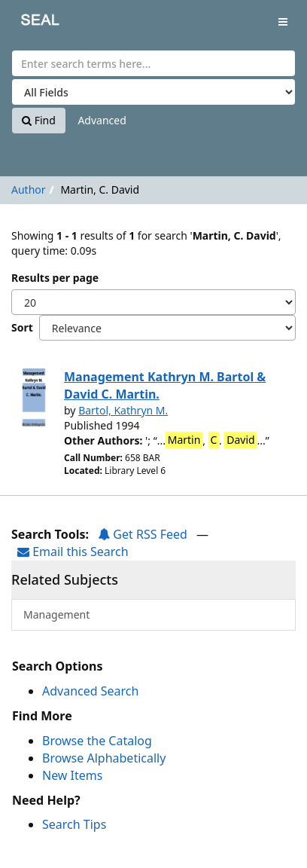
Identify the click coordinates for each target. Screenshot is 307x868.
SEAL (29, 23)
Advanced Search (90, 691)
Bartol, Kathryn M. (123, 410)
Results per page (55, 278)
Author (29, 189)
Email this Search (73, 552)
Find (39, 120)
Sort (22, 327)
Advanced (102, 120)
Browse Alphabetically (104, 758)
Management (56, 614)
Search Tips (74, 824)
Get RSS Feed (143, 534)
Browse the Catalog (97, 741)
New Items (72, 775)
